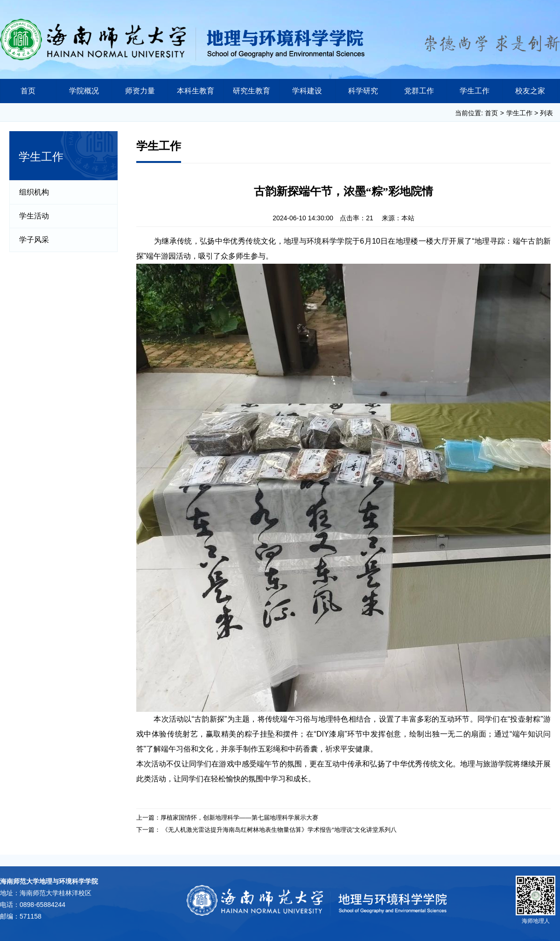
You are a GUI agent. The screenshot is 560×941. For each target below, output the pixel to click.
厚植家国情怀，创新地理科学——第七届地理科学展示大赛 (239, 818)
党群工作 (419, 91)
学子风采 (34, 240)
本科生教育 (196, 91)
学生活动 (34, 216)
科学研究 (363, 91)
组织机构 (34, 192)
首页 (28, 91)
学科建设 (307, 91)
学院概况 (84, 91)
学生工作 (475, 91)
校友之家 (530, 91)
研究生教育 (252, 91)
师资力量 (140, 91)
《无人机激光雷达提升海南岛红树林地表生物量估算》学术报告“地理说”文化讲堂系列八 (279, 830)
